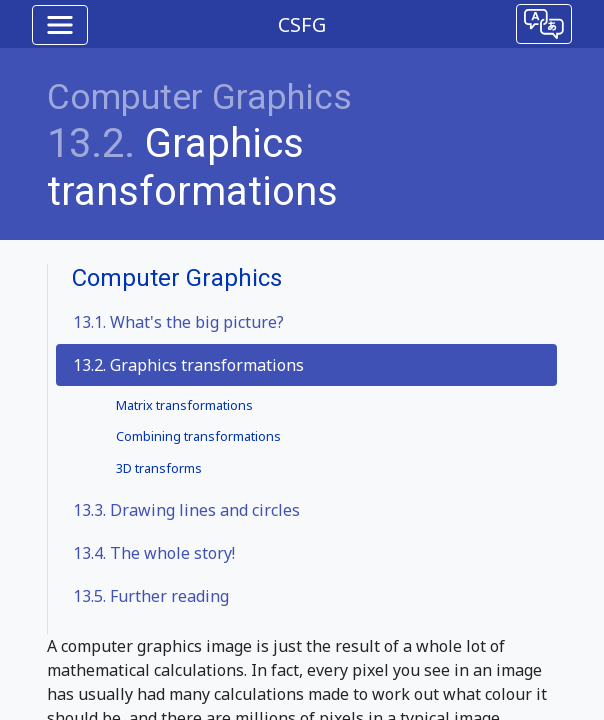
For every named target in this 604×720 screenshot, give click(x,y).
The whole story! (154, 553)
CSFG (302, 24)
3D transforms (159, 468)
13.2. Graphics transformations (188, 365)
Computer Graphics (199, 97)
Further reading (151, 596)
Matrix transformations (184, 405)
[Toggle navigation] (60, 25)
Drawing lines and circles (186, 510)
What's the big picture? (178, 322)
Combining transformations (198, 436)
